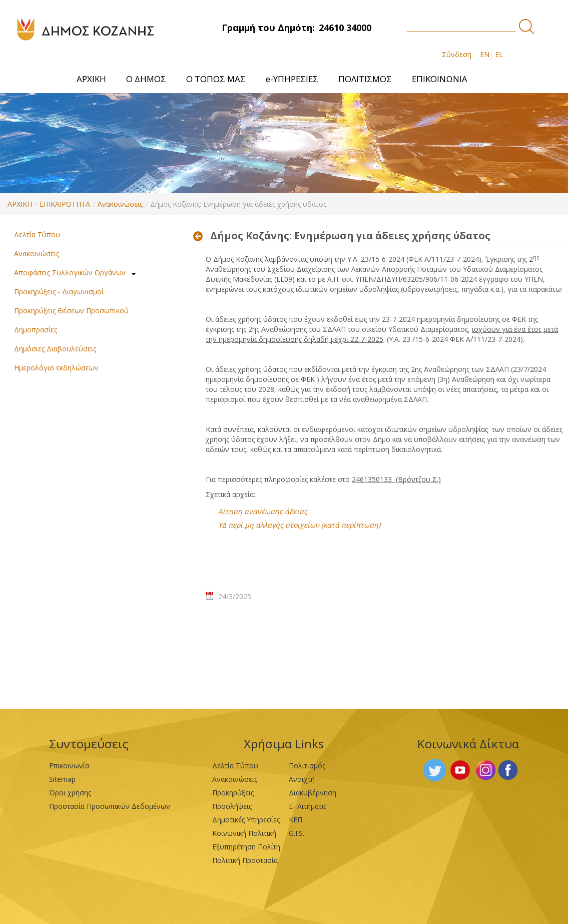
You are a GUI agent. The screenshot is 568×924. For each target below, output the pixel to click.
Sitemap (62, 779)
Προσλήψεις (232, 806)
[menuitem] (91, 79)
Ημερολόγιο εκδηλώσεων (56, 368)
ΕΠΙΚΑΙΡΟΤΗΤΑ (65, 204)
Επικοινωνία (69, 766)
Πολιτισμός (307, 766)
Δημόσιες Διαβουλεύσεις (55, 349)
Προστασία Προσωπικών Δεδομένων (110, 806)
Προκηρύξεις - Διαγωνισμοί (59, 292)
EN (485, 54)
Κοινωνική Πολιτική (244, 833)
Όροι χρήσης (70, 793)
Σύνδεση (457, 54)
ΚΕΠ (296, 820)
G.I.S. (297, 833)
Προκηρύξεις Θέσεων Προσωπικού (71, 311)
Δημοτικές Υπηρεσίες (246, 820)
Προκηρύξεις (233, 793)
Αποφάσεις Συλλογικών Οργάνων (70, 273)
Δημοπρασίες (36, 330)
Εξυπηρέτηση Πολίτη (246, 847)
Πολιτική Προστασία (245, 860)
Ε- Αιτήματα (307, 806)
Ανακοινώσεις (120, 204)
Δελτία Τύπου (37, 235)
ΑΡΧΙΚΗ (20, 204)
